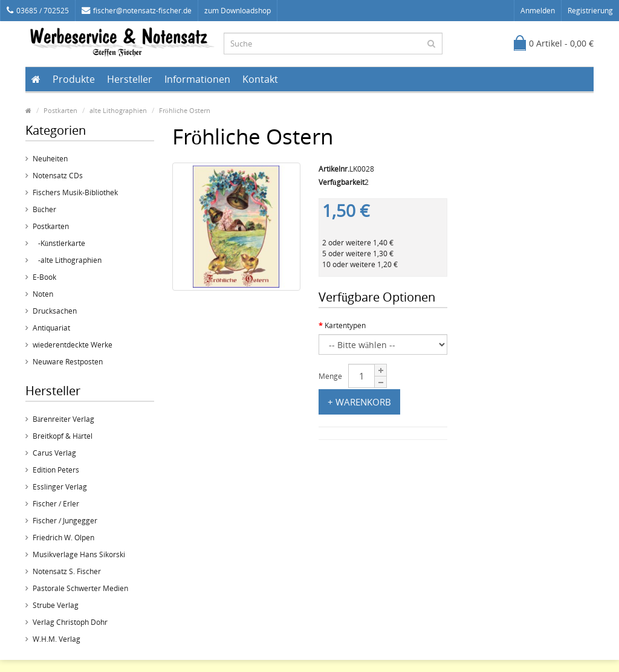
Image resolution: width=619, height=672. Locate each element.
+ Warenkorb (359, 402)
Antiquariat (51, 328)
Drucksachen (55, 311)
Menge (330, 376)
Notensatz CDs (58, 176)
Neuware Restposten (68, 362)
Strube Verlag (56, 605)
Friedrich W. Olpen (63, 538)
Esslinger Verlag (60, 487)
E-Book (44, 277)
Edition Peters (56, 470)
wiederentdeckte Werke (73, 345)
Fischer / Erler (56, 504)
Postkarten (60, 110)
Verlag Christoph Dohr (70, 622)
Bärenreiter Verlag (63, 419)
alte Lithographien (118, 110)
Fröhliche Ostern (185, 110)
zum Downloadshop (238, 11)
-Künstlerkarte (59, 243)
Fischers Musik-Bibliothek (75, 192)
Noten (43, 294)
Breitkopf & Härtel (63, 436)
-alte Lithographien (67, 260)
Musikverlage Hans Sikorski (79, 554)
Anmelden (538, 11)
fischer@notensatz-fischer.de (137, 11)
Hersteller (130, 79)
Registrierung (590, 11)
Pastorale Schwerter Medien (80, 588)
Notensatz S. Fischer (67, 571)
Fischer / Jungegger (65, 521)
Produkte (74, 79)
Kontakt (260, 79)
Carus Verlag (54, 453)
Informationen (197, 79)
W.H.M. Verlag (57, 639)
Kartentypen (345, 325)
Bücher (44, 209)
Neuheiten (50, 159)
